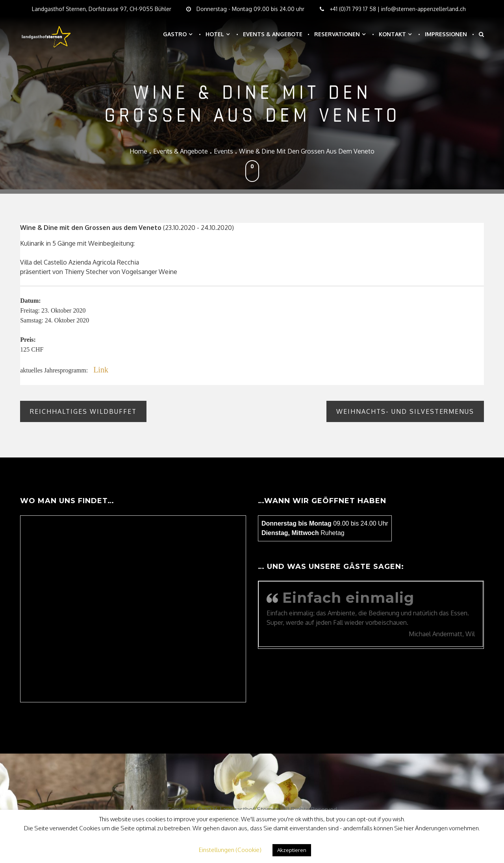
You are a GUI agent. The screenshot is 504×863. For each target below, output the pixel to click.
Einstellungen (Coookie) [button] (230, 850)
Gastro (175, 34)
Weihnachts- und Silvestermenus (405, 411)
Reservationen (337, 34)
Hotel (215, 34)
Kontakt (392, 34)
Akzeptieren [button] (292, 850)
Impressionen (446, 34)
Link (101, 370)
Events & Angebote (273, 34)
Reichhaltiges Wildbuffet (83, 411)
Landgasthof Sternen (249, 809)
